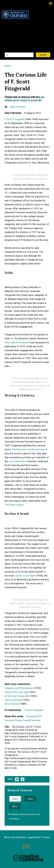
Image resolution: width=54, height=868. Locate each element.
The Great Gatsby (14, 505)
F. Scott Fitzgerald (14, 119)
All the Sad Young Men (17, 696)
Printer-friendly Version (28, 720)
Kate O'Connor (18, 107)
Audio (15, 799)
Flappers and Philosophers (19, 688)
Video (30, 799)
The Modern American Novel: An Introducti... (24, 817)
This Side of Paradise (16, 343)
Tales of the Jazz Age (16, 692)
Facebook (23, 779)
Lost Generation (17, 461)
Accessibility (19, 837)
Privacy (46, 837)
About (7, 837)
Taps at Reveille (13, 700)
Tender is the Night (25, 576)
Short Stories (12, 704)
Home (8, 66)
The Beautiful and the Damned (28, 449)
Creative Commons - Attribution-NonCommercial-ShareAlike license (28, 858)
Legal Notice (34, 837)
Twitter (17, 779)
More (15, 806)
